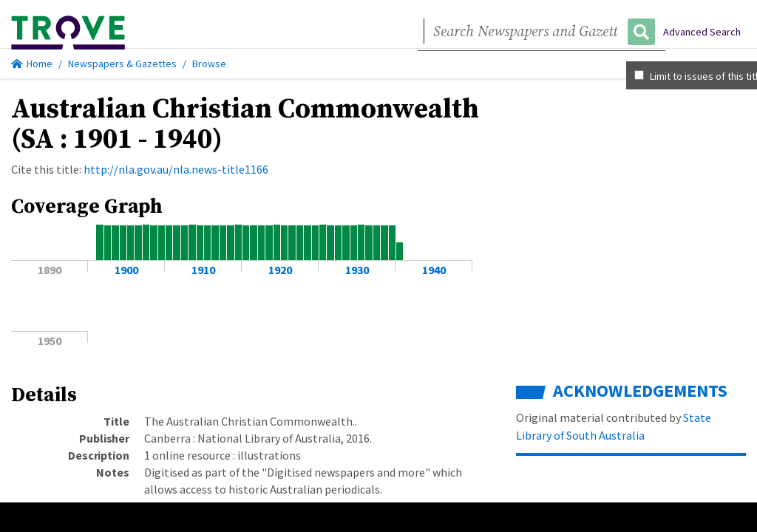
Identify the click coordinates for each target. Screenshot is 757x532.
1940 (434, 270)
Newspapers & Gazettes (122, 64)
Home (32, 64)
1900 (126, 270)
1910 (203, 270)
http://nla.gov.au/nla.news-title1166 (176, 169)
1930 (357, 270)
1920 (280, 270)
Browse (209, 64)
